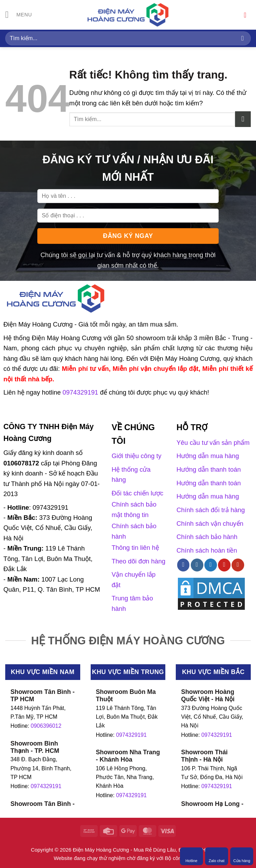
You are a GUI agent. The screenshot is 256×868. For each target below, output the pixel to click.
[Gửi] (243, 38)
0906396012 (46, 726)
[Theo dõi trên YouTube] (238, 565)
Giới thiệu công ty (137, 456)
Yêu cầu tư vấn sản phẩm (213, 443)
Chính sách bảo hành (207, 537)
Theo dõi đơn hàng (138, 561)
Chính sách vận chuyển (210, 523)
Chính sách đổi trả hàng (211, 510)
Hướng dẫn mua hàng (208, 456)
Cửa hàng (242, 856)
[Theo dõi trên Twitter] (211, 565)
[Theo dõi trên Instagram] (197, 565)
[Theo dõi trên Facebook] (183, 565)
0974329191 (46, 786)
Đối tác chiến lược (137, 493)
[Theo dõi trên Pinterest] (224, 565)
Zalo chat (216, 856)
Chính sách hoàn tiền (207, 550)
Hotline (191, 856)
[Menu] (19, 15)
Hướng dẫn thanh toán (209, 469)
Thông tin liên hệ (135, 548)
